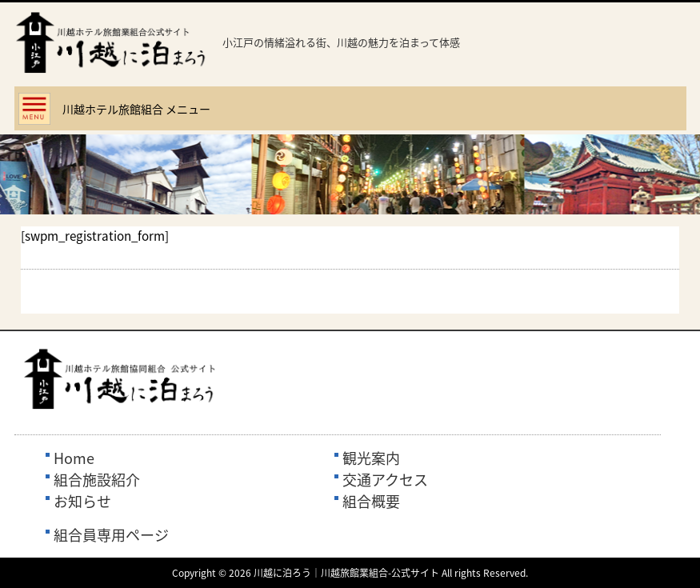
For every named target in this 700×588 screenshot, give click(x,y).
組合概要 (371, 501)
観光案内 (371, 458)
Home (74, 458)
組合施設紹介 (97, 480)
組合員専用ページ (111, 535)
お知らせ (82, 501)
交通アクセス (385, 480)
